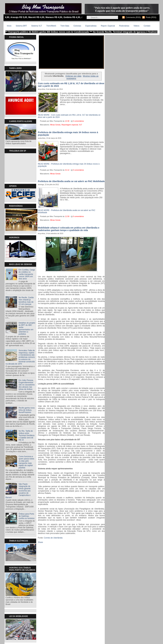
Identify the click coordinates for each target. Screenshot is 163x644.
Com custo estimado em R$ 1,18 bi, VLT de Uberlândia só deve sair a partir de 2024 (71, 85)
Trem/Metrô (51, 26)
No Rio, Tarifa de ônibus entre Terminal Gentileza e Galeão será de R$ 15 (27, 435)
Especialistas (91, 26)
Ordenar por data (73, 76)
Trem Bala (65, 26)
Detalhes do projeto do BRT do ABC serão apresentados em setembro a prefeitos (27, 328)
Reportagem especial (70, 125)
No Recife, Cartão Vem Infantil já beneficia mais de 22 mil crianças (26, 301)
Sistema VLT (37, 26)
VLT (80, 125)
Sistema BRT (21, 26)
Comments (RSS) (133, 17)
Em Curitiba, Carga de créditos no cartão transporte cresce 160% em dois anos (27, 274)
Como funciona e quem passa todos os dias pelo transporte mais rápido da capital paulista (26, 462)
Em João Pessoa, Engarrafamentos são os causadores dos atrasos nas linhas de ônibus (27, 385)
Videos (136, 26)
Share (40, 542)
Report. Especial (108, 26)
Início (9, 26)
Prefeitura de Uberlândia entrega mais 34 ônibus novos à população (68, 134)
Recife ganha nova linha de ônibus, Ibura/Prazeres (27, 410)
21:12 (67, 170)
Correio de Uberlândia (53, 538)
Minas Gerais (55, 125)
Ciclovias (77, 26)
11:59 (67, 216)
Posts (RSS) (151, 17)
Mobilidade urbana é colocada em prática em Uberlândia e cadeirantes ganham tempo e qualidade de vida (69, 229)
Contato (147, 26)
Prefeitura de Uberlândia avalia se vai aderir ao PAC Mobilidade (71, 181)
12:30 (67, 121)
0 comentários (78, 121)
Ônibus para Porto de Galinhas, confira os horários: (27, 516)
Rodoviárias (124, 26)
